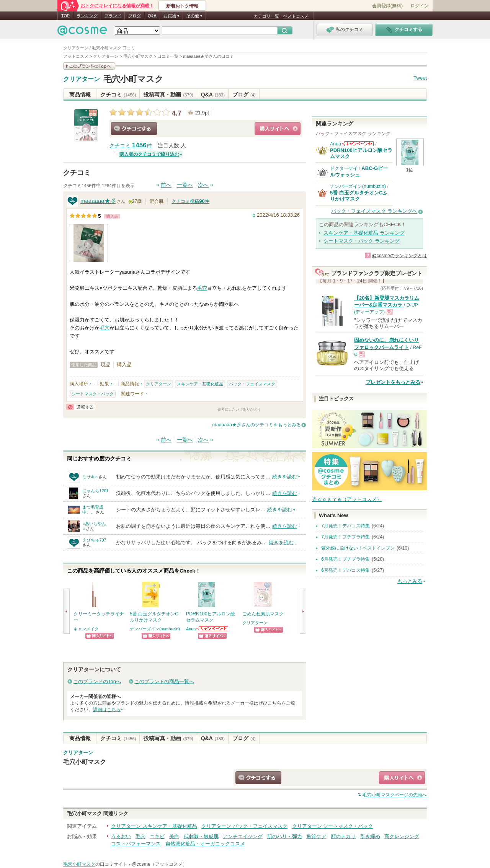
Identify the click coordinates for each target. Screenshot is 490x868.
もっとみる (410, 581)
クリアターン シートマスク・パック (333, 826)
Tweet (420, 78)
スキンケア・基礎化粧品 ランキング (364, 233)
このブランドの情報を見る (89, 66)
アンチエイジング (243, 836)
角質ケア (316, 836)
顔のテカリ (343, 836)
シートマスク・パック (93, 394)
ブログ (135, 16)
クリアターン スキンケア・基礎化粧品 (154, 826)
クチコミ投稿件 (190, 201)
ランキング (87, 16)
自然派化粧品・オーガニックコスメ (205, 844)
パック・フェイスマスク (252, 384)
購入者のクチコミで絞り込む (149, 154)
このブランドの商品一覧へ (164, 681)
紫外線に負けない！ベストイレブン (358, 548)
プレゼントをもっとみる (393, 382)
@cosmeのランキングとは (399, 256)
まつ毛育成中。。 (93, 510)
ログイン (420, 6)
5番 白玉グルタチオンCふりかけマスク (359, 196)
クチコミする (134, 129)
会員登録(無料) (387, 6)
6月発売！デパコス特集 (345, 570)
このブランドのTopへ (97, 681)
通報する (81, 407)
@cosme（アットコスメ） (159, 864)
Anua (191, 629)
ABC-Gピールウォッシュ (359, 171)
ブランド (113, 16)
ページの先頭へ (395, 795)
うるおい (121, 836)
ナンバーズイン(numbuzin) (155, 629)
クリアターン (82, 79)
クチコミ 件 (131, 146)
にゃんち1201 (95, 491)
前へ (166, 185)
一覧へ (185, 185)
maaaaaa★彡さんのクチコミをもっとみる (257, 425)
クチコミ (118, 95)
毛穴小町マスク (133, 79)
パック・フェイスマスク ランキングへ (374, 211)
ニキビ (157, 836)
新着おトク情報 (182, 6)
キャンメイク (86, 629)
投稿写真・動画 (168, 95)
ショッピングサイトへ (278, 129)
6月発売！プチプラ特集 (345, 559)
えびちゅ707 (94, 540)
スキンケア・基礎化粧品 (200, 384)
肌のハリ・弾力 (285, 836)
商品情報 (80, 95)
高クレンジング (402, 836)
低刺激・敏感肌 (201, 836)
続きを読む (285, 477)
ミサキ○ (90, 477)
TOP (65, 16)
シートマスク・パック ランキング (362, 241)
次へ (203, 185)
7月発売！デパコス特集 (345, 526)
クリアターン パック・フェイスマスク (244, 826)
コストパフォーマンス (136, 844)
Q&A (152, 16)
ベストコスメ (296, 16)
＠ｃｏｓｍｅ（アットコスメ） (347, 499)
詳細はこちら (107, 710)
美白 (174, 836)
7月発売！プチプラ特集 (345, 537)
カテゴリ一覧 (266, 16)
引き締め (370, 836)
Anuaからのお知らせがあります (213, 629)
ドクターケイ (344, 168)
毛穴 (202, 288)
